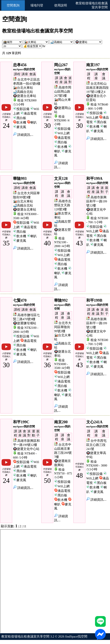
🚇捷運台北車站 (25, 96)
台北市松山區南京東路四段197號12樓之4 (97, 88)
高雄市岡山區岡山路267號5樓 (63, 92)
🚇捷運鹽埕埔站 (25, 323)
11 (25, 526)
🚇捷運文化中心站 (26, 449)
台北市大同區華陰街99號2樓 (63, 327)
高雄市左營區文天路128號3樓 (63, 205)
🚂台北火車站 (23, 88)
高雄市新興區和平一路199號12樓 (97, 201)
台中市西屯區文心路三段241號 (96, 445)
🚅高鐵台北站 (23, 92)
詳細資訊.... (23, 135)
